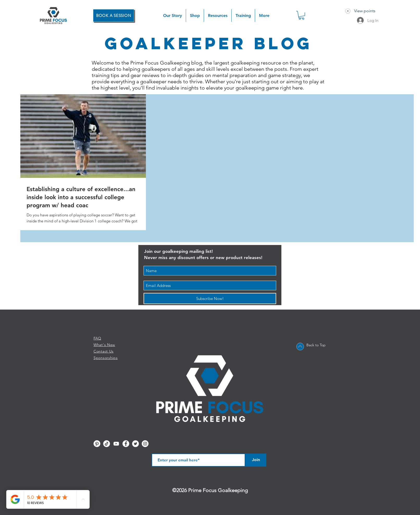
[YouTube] (116, 444)
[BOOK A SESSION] (114, 15)
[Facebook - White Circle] (126, 444)
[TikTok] (107, 444)
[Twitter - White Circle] (135, 444)
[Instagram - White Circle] (145, 444)
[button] (195, 15)
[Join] (256, 460)
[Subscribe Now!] (210, 299)
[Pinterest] (97, 444)
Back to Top (316, 345)
